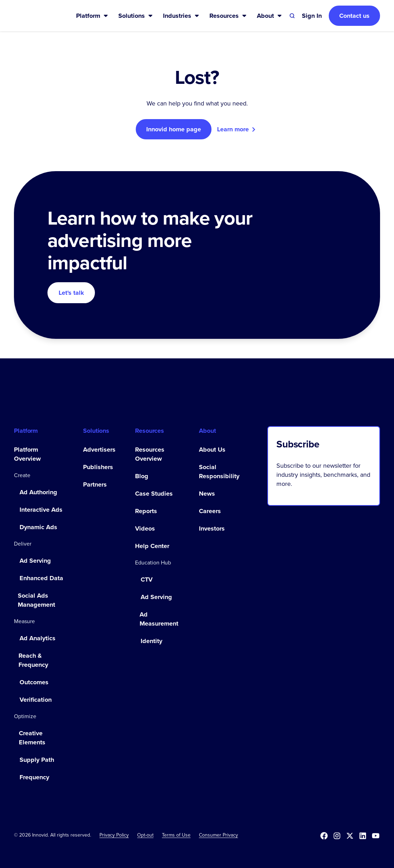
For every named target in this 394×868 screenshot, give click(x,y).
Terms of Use (176, 835)
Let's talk (71, 293)
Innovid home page (174, 129)
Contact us (354, 16)
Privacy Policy (114, 835)
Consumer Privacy (218, 835)
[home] (34, 16)
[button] (92, 16)
